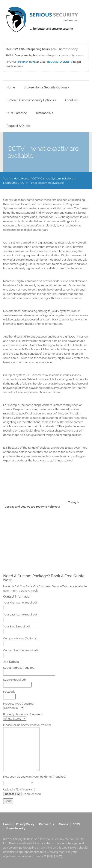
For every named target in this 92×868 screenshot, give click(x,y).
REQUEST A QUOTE (60, 62)
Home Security (15, 828)
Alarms (63, 824)
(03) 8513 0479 (26, 62)
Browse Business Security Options (31, 100)
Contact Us (46, 824)
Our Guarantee (17, 113)
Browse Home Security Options (46, 87)
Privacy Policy (25, 824)
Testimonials (44, 113)
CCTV (76, 824)
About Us (72, 100)
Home (11, 87)
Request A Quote (18, 126)
